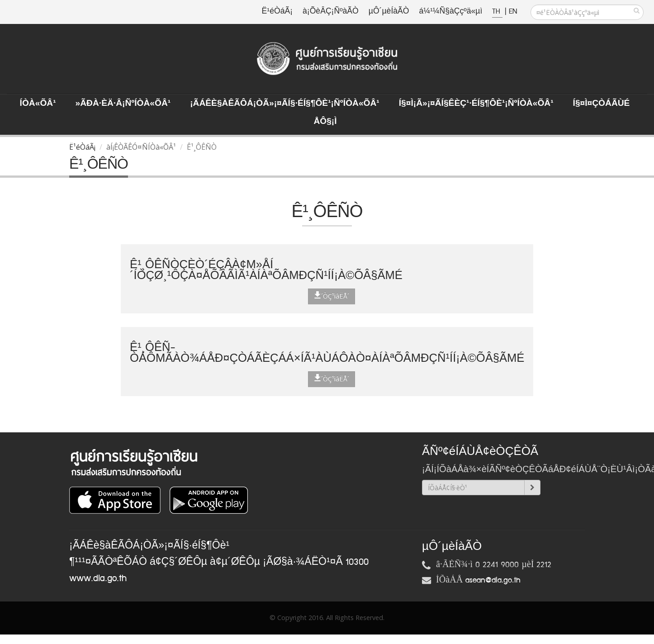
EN (513, 12)
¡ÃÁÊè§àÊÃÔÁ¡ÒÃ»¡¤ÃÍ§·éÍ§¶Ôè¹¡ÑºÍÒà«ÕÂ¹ (285, 104)
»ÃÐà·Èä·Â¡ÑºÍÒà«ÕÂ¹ (123, 104)
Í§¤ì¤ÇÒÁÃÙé (602, 104)
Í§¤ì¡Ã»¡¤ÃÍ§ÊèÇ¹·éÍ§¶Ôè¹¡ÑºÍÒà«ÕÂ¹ (476, 104)
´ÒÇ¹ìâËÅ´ (332, 296)
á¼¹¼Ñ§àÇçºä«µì (450, 12)
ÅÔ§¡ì (325, 122)
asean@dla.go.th (493, 580)
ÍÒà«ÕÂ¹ (38, 104)
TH (497, 12)
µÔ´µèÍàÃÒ (389, 12)
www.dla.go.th (98, 578)
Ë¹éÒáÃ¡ (277, 12)
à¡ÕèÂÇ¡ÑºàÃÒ (331, 12)
